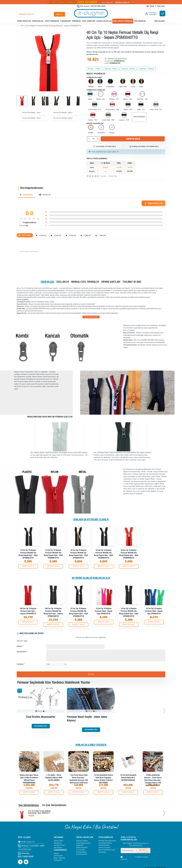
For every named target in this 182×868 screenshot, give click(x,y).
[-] (89, 139)
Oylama (20, 664)
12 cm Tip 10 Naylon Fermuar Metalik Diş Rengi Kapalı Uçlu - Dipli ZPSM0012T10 (28, 554)
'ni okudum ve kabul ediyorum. (134, 858)
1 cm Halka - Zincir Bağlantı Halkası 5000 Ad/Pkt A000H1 (54, 778)
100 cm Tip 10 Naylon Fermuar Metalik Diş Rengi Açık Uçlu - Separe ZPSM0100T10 (53, 613)
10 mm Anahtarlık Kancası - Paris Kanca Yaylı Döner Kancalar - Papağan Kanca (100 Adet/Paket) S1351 (153, 780)
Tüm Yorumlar (25, 235)
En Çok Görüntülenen (54, 805)
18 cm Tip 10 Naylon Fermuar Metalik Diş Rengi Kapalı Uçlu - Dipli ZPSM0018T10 (104, 554)
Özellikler (63, 282)
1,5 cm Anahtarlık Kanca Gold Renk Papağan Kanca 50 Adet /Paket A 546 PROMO (103, 779)
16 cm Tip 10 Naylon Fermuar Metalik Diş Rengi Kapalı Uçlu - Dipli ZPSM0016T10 (78, 554)
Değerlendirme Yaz (154, 203)
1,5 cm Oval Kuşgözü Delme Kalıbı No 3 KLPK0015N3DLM (128, 778)
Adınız (19, 646)
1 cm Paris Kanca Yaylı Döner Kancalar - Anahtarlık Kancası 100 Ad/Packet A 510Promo (79, 779)
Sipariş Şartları (111, 282)
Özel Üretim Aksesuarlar (41, 717)
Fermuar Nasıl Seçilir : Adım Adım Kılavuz (87, 719)
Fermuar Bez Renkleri (96, 90)
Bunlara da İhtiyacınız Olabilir (91, 520)
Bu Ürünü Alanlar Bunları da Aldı (91, 578)
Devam (91, 674)
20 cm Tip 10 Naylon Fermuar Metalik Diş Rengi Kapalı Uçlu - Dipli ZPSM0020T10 (129, 554)
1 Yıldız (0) (100, 235)
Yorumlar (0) (26, 195)
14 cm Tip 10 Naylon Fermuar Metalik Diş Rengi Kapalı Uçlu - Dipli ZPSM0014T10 (53, 554)
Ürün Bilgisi (47, 282)
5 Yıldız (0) (41, 235)
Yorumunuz (21, 652)
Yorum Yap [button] (113, 176)
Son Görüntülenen (29, 805)
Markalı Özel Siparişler (85, 282)
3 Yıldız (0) (71, 235)
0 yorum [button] (103, 176)
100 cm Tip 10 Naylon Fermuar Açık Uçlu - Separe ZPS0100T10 (28, 611)
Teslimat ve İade (132, 282)
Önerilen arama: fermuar (29, 14)
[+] (98, 139)
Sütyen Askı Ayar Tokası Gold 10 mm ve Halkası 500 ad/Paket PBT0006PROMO (29, 779)
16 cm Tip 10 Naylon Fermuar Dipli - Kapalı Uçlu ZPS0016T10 (154, 611)
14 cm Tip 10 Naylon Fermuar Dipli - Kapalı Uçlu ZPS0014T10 (104, 611)
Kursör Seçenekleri (95, 124)
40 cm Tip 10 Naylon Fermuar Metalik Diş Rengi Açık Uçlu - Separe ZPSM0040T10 (39, 812)
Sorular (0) (45, 195)
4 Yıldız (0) (56, 235)
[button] (133, 139)
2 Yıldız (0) (86, 235)
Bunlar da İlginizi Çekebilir (91, 745)
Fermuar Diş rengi (94, 78)
